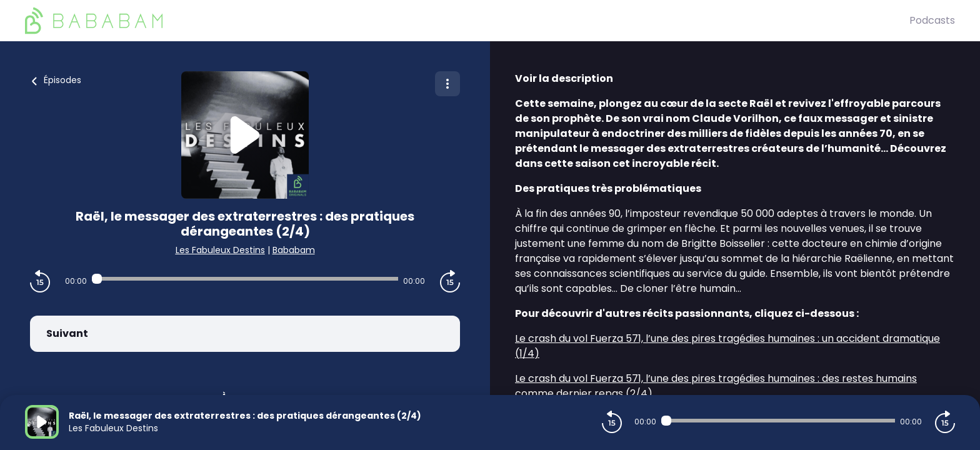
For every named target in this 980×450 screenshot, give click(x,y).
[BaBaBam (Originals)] (467, 21)
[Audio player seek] (245, 279)
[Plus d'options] (447, 84)
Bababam (294, 250)
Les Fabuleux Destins (220, 250)
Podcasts (932, 20)
